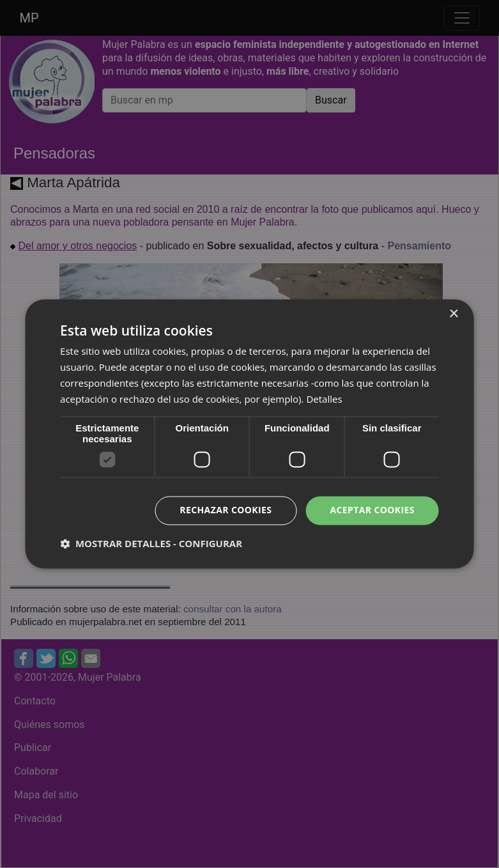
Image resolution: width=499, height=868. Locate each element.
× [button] (453, 314)
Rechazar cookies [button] (226, 510)
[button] (151, 544)
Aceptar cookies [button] (372, 510)
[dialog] (250, 434)
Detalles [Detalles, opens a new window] (324, 399)
